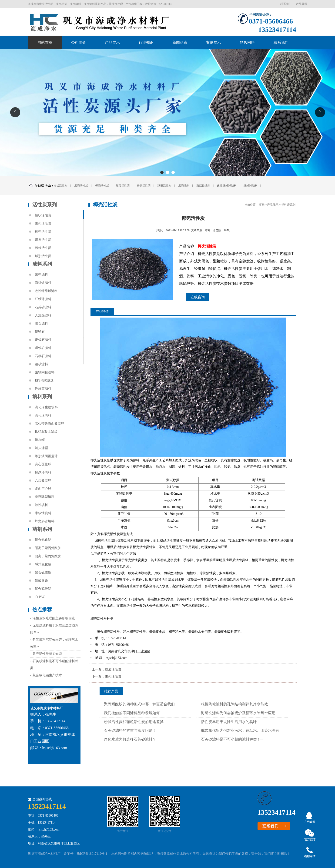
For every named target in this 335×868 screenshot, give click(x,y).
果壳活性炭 (81, 186)
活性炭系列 (45, 205)
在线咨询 (198, 297)
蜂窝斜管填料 (45, 521)
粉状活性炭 (144, 186)
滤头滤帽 (41, 448)
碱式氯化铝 (43, 564)
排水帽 (40, 440)
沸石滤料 (41, 323)
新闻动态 (180, 42)
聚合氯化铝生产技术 (47, 675)
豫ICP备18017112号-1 (92, 854)
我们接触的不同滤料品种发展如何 (132, 713)
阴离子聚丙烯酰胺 (48, 556)
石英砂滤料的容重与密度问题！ (130, 730)
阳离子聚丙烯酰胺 (48, 548)
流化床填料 (43, 415)
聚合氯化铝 (43, 540)
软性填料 (41, 505)
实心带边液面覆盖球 (50, 424)
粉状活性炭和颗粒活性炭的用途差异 (134, 722)
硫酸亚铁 (41, 581)
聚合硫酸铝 (43, 589)
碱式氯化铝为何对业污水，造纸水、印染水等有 (240, 730)
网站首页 (45, 42)
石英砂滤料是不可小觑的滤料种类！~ (232, 739)
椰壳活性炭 (102, 186)
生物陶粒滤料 (45, 372)
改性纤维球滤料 (227, 186)
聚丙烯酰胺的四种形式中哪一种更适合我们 (139, 704)
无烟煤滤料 (43, 315)
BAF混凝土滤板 (46, 432)
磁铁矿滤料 (43, 348)
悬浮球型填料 (45, 497)
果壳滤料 (184, 186)
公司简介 (79, 42)
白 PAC (40, 597)
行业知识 (146, 42)
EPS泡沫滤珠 (44, 380)
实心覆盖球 (43, 464)
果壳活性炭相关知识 (47, 654)
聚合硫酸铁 (43, 572)
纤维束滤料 (43, 389)
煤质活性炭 (123, 186)
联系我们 (286, 4)
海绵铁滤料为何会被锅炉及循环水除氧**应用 (238, 713)
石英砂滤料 (43, 307)
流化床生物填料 (46, 407)
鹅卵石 (40, 332)
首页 (261, 205)
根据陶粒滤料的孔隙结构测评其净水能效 (234, 704)
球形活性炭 (164, 186)
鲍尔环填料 (43, 472)
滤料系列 (42, 264)
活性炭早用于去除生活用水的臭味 (229, 722)
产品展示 (301, 4)
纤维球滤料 (251, 186)
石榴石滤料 (43, 356)
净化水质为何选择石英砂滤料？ (130, 739)
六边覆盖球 (43, 481)
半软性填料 (43, 513)
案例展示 (214, 42)
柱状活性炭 (60, 186)
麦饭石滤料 (43, 340)
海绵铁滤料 (203, 186)
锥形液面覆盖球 (46, 456)
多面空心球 (43, 489)
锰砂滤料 (41, 364)
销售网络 (247, 42)
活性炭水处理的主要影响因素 (54, 618)
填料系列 (42, 397)
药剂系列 (42, 529)
